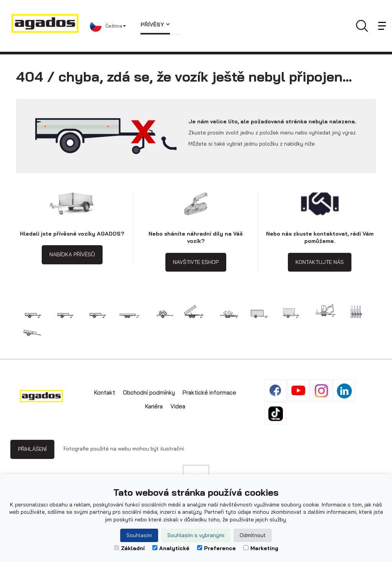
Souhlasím (139, 535)
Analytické (171, 548)
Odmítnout (253, 535)
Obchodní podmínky (149, 392)
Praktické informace (209, 392)
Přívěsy (155, 25)
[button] (109, 26)
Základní (129, 548)
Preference (216, 548)
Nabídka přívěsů (72, 254)
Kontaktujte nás (320, 262)
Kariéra (154, 406)
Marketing (261, 548)
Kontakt (105, 392)
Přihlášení (32, 449)
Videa (178, 406)
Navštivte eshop (196, 262)
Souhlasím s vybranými (196, 535)
